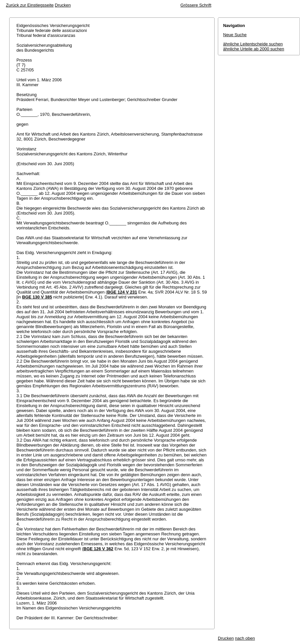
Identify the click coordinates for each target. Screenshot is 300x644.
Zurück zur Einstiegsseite (30, 5)
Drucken (63, 5)
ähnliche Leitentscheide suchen (253, 44)
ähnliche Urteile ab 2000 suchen (254, 49)
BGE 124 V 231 (122, 292)
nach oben (245, 638)
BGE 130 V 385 (37, 297)
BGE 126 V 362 (98, 549)
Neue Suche (235, 35)
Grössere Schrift (196, 5)
